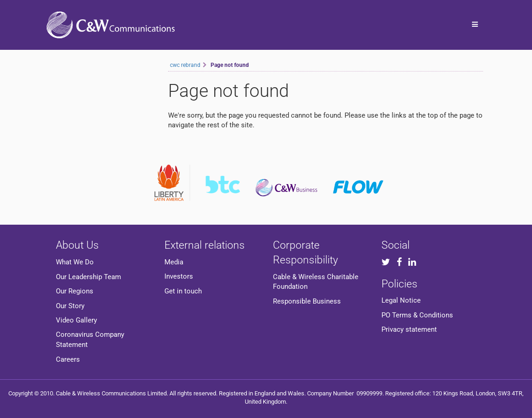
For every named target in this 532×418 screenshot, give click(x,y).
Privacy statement (409, 329)
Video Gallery (76, 320)
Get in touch (183, 291)
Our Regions (75, 291)
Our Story (70, 306)
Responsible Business (307, 301)
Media (174, 262)
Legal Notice (401, 300)
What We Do (75, 262)
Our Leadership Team (88, 277)
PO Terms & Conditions (417, 315)
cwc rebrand (185, 65)
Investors (179, 276)
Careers (68, 359)
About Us (77, 245)
